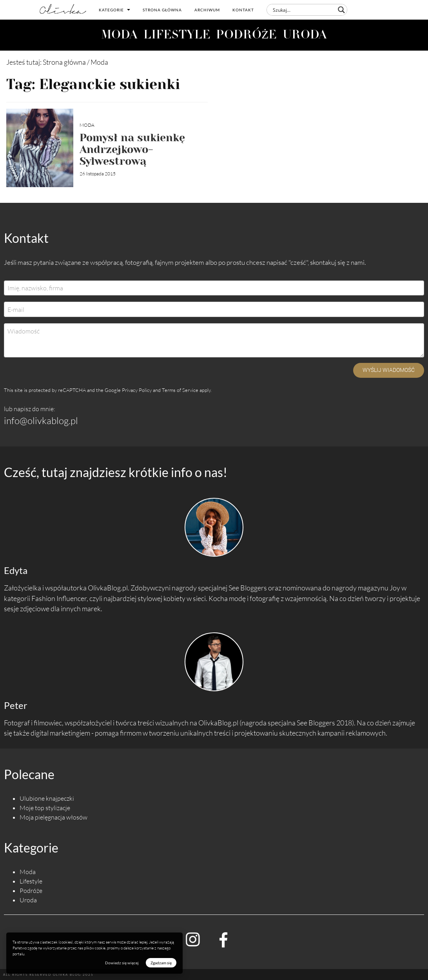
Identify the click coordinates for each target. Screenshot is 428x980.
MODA (119, 36)
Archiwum (207, 10)
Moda (87, 125)
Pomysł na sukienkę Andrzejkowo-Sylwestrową (132, 149)
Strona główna (162, 10)
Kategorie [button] (114, 10)
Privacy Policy (137, 390)
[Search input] (303, 10)
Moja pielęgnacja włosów (53, 817)
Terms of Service (180, 390)
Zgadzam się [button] (161, 963)
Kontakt (243, 10)
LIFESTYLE (177, 36)
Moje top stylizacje (45, 808)
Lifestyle (31, 881)
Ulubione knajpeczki (47, 798)
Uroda (28, 900)
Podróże (31, 891)
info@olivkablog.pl (41, 421)
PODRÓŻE (247, 36)
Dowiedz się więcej (122, 963)
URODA (305, 36)
